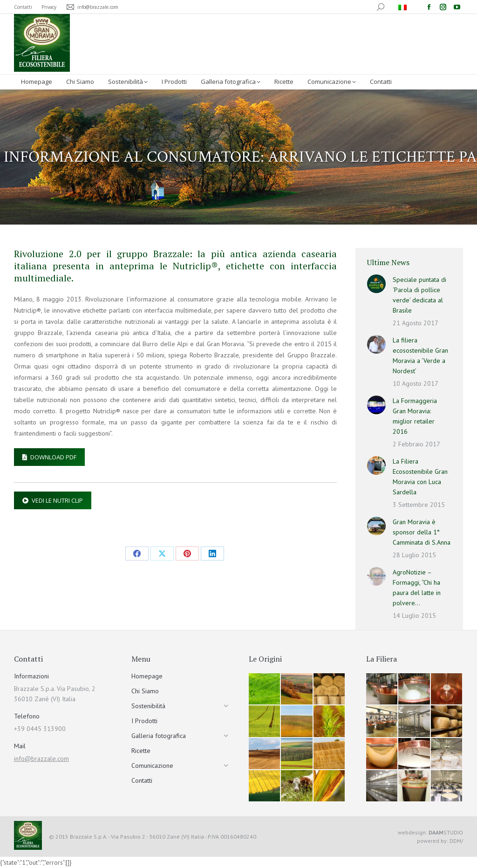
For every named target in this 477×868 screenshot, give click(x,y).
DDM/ (456, 841)
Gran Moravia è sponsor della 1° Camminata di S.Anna (422, 532)
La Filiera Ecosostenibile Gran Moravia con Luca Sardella (420, 477)
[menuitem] (404, 7)
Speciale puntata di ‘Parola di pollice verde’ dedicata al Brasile (419, 295)
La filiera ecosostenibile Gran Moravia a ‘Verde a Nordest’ (420, 355)
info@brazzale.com (41, 759)
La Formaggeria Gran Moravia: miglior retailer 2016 (415, 416)
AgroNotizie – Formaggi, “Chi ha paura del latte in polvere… (417, 588)
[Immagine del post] (376, 284)
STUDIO (446, 832)
